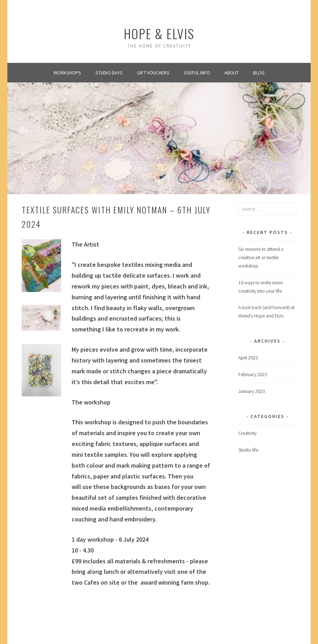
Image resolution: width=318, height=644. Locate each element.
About (232, 73)
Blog (259, 73)
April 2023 (248, 358)
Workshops (67, 73)
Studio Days (109, 73)
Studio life (248, 450)
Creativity (247, 433)
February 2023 (253, 374)
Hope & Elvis (159, 33)
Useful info (197, 73)
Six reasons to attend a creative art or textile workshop (261, 257)
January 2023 (252, 391)
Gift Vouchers (153, 73)
